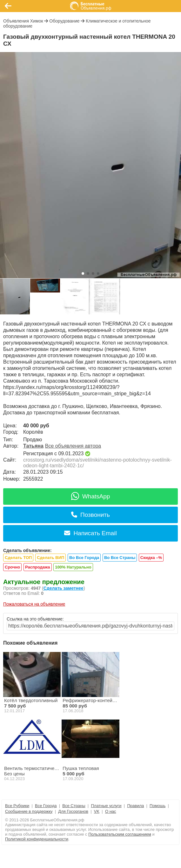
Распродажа (38, 567)
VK (97, 811)
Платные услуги (106, 806)
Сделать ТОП (18, 558)
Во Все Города (84, 558)
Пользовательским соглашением (120, 834)
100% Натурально (73, 567)
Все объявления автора (73, 446)
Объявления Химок (23, 21)
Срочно (12, 567)
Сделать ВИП (50, 558)
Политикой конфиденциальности (37, 839)
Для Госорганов (73, 811)
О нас (111, 811)
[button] (83, 273)
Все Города (46, 806)
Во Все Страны (120, 558)
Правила (135, 806)
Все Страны (74, 806)
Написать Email (90, 533)
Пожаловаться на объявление (34, 604)
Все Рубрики (17, 806)
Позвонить (90, 515)
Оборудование (64, 21)
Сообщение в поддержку (29, 811)
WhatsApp (91, 496)
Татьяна (33, 446)
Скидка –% (151, 558)
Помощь (158, 806)
